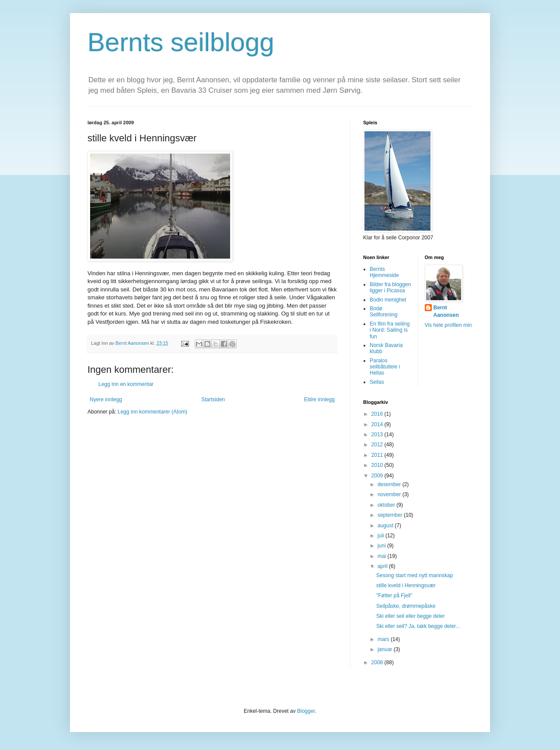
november (390, 494)
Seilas (377, 382)
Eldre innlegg (319, 400)
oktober (387, 505)
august (386, 526)
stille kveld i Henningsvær (406, 585)
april (383, 566)
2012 (378, 445)
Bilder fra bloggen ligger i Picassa (390, 287)
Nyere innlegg (106, 400)
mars (384, 639)
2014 (378, 424)
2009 (378, 476)
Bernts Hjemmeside (384, 272)
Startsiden (213, 400)
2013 (378, 435)
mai (383, 556)
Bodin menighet (388, 300)
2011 (378, 455)
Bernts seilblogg (181, 42)
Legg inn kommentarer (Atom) (152, 412)
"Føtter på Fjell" (394, 596)
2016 (378, 414)
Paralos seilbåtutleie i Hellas (385, 367)
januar (386, 649)
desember (390, 484)
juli (381, 536)
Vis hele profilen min (448, 325)
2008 (378, 662)
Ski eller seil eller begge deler (411, 616)
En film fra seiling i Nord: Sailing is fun (390, 330)
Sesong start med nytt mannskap (415, 575)
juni (382, 546)
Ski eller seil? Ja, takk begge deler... (418, 626)
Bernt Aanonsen (446, 311)
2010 (378, 465)
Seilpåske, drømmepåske (406, 606)
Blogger (306, 711)
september (391, 515)
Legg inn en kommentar (126, 384)
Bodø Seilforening (383, 312)
